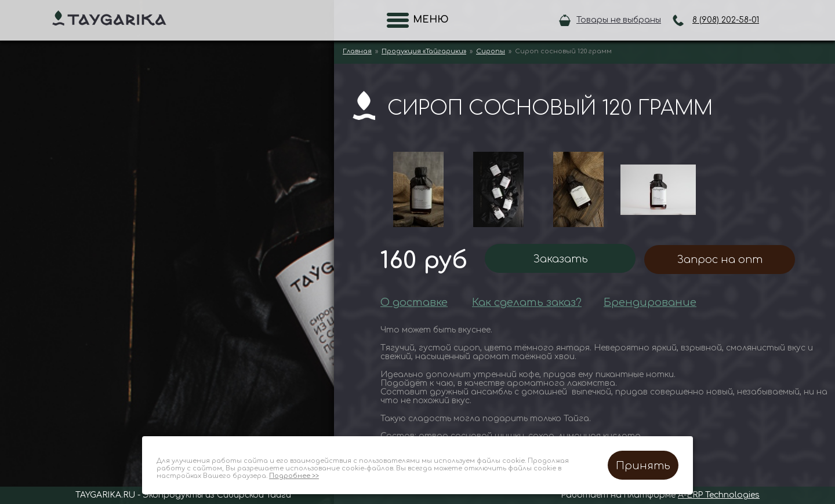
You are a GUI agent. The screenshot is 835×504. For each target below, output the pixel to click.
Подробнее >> (294, 476)
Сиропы (491, 51)
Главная (357, 51)
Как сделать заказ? (527, 302)
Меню (427, 20)
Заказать (560, 259)
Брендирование (650, 302)
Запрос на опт (720, 260)
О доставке (414, 302)
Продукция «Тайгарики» (424, 51)
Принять (643, 466)
